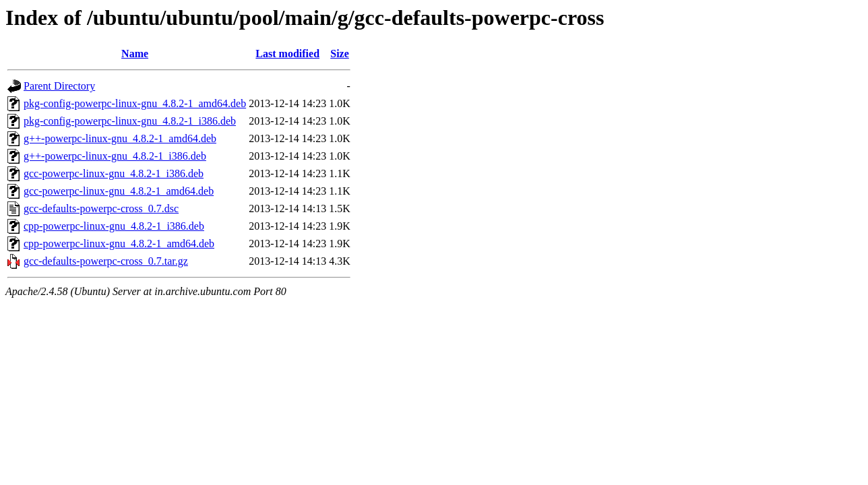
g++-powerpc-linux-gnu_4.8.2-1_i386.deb (115, 156)
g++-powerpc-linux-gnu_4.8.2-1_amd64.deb (120, 138)
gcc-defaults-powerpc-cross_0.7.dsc (101, 208)
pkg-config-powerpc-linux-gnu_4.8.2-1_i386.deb (130, 121)
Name (135, 54)
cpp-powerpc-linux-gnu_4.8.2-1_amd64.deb (119, 244)
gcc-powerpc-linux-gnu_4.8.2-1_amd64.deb (119, 191)
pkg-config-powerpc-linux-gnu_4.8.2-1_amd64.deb (135, 103)
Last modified (287, 54)
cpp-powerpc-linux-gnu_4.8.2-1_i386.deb (114, 226)
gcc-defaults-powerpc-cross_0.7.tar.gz (106, 261)
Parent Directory (59, 86)
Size (340, 54)
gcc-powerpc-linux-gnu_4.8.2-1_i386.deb (114, 173)
